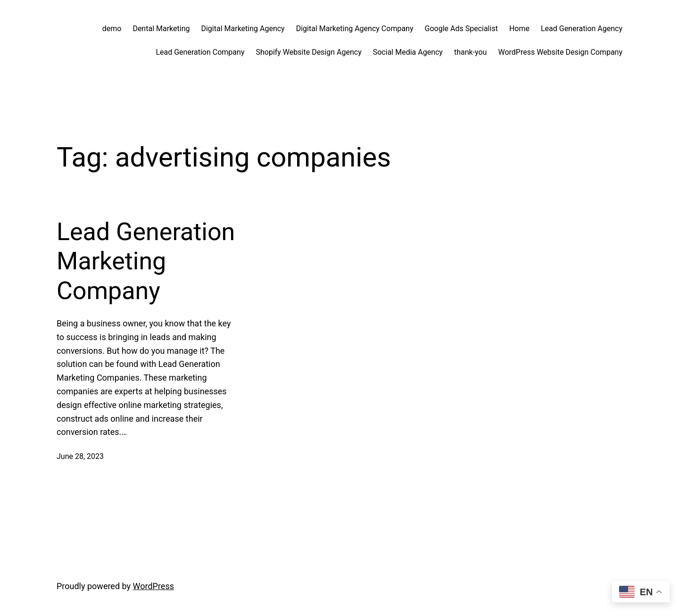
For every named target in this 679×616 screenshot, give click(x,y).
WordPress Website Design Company (560, 52)
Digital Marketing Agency (243, 29)
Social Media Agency (408, 52)
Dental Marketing (161, 29)
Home (519, 29)
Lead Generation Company (200, 52)
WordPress (153, 586)
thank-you (471, 52)
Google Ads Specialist (461, 29)
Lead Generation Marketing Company (146, 261)
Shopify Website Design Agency (308, 52)
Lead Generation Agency (582, 29)
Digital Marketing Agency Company (355, 29)
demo (112, 29)
